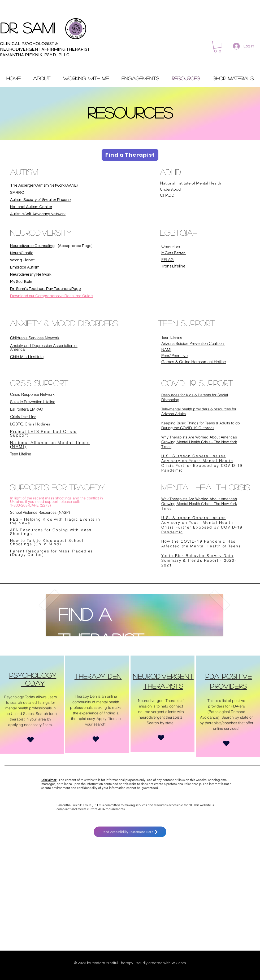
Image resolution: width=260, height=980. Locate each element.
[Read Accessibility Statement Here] (130, 832)
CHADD (167, 195)
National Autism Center (31, 207)
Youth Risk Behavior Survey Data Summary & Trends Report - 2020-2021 (199, 560)
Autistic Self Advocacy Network (38, 214)
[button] (218, 47)
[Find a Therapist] (130, 155)
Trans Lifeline (173, 266)
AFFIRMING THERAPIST (65, 49)
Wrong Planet (22, 260)
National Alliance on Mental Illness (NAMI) (50, 445)
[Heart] (31, 740)
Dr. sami (27, 28)
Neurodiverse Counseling (32, 246)
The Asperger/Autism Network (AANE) (44, 185)
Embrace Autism (25, 267)
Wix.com (179, 963)
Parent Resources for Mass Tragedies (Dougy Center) (52, 553)
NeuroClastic (22, 253)
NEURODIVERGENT (20, 49)
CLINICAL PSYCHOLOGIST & (29, 44)
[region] (32, 705)
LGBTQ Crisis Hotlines (30, 424)
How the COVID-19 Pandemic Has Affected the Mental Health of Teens (201, 544)
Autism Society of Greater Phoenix (41, 200)
